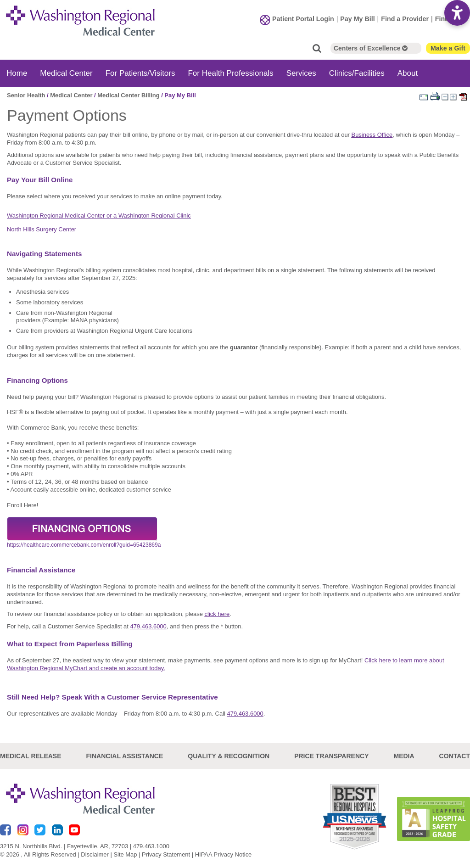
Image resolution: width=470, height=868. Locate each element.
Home (17, 73)
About (408, 73)
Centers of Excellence (371, 48)
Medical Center (66, 73)
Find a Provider (405, 19)
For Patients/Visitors (140, 73)
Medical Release (31, 756)
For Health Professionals (230, 73)
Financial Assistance (125, 756)
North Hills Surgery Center (42, 229)
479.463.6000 (148, 626)
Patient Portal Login (303, 19)
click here (217, 614)
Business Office (372, 135)
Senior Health (26, 95)
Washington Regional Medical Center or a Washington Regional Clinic (99, 216)
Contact (455, 756)
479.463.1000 (151, 846)
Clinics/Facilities (357, 73)
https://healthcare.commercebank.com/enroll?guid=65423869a (84, 545)
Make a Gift (448, 48)
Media (404, 756)
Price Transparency (331, 756)
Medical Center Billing (128, 95)
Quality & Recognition (229, 756)
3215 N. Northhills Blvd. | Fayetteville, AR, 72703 (64, 846)
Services (301, 73)
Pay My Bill (357, 19)
